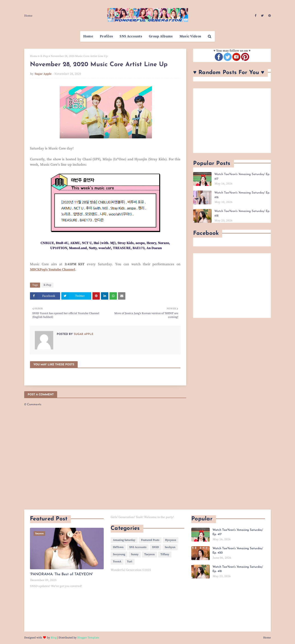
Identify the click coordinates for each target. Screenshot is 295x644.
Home (28, 16)
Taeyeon (149, 554)
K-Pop (44, 56)
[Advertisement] (232, 121)
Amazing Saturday (124, 540)
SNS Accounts (138, 547)
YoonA (117, 562)
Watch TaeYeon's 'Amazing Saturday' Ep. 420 (238, 551)
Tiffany (165, 554)
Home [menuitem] (88, 36)
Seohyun (170, 547)
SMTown (118, 547)
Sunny (135, 554)
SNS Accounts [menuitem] (131, 36)
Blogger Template (88, 638)
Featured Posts (150, 540)
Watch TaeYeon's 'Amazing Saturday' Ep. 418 (242, 213)
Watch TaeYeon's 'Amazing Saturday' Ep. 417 (242, 177)
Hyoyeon (171, 540)
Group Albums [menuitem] (161, 36)
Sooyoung (119, 554)
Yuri (130, 562)
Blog (54, 638)
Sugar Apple (43, 74)
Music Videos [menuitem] (190, 36)
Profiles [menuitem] (106, 36)
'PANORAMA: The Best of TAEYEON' (61, 574)
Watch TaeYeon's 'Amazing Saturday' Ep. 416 (242, 195)
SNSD (156, 547)
